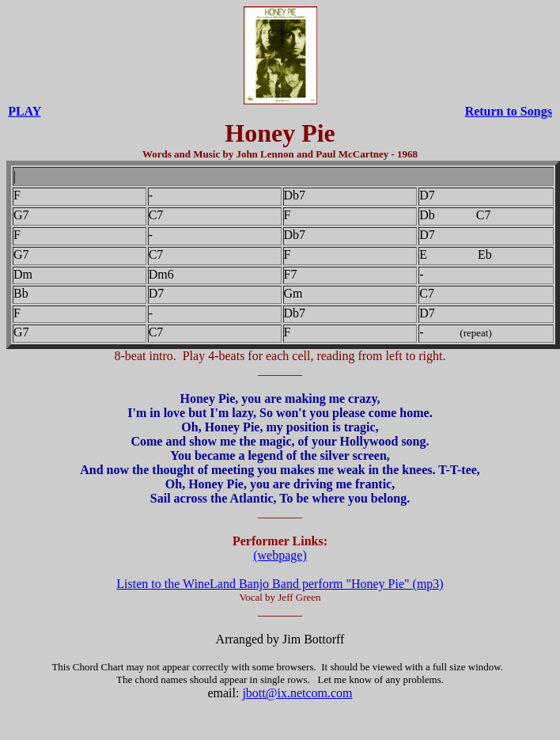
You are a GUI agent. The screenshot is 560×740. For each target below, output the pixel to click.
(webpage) (280, 555)
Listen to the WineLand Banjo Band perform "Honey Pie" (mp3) (280, 584)
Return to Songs (509, 111)
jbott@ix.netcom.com (297, 693)
